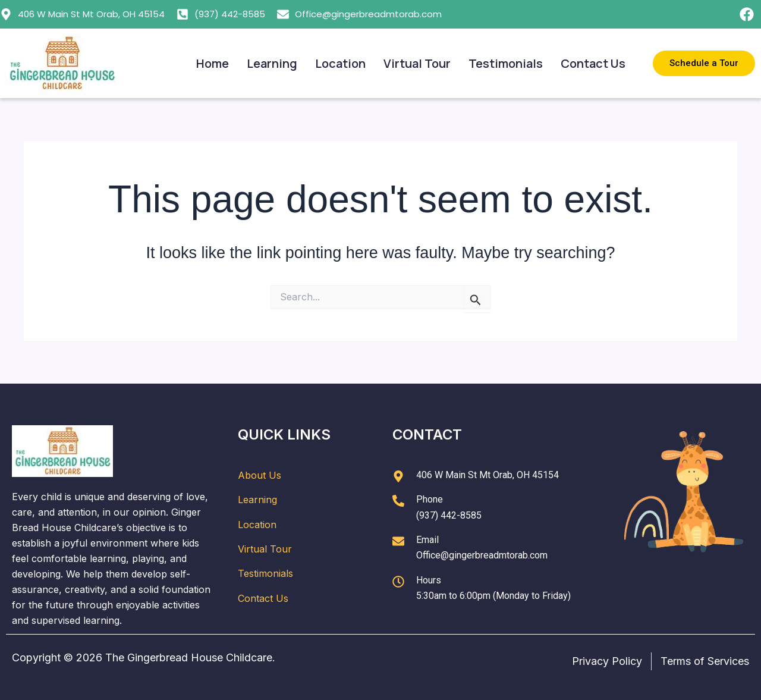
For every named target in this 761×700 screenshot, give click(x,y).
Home (213, 63)
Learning (272, 63)
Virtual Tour (417, 63)
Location (340, 63)
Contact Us (593, 63)
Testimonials (506, 63)
